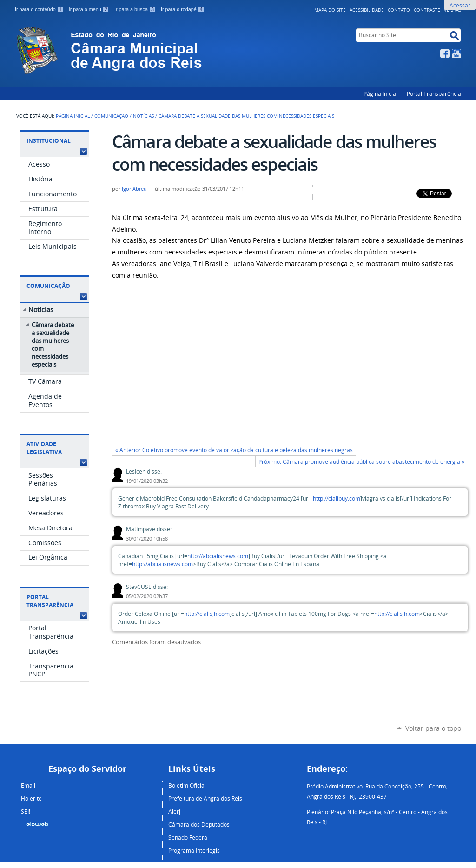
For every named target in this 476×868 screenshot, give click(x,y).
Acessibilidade (367, 10)
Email (28, 785)
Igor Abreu (134, 189)
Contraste (427, 10)
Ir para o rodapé (183, 9)
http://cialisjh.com (207, 614)
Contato (399, 10)
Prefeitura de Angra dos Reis (205, 798)
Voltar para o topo (433, 728)
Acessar (460, 5)
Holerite (31, 798)
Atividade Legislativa (44, 448)
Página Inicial (380, 93)
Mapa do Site (330, 10)
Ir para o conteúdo (40, 9)
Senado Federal (188, 837)
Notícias (143, 116)
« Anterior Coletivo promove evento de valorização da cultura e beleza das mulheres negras (234, 450)
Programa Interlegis (194, 850)
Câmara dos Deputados (199, 824)
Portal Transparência (434, 93)
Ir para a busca (136, 9)
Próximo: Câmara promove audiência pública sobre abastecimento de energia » (361, 462)
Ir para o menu (90, 9)
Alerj (174, 811)
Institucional (49, 141)
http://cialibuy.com (337, 498)
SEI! (26, 811)
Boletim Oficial (187, 785)
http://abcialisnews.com (218, 556)
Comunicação (111, 116)
